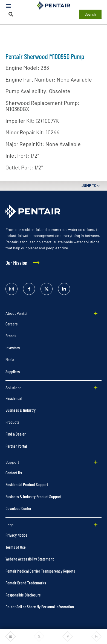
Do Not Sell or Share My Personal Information (40, 607)
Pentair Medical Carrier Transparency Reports (40, 571)
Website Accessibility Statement (30, 559)
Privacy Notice (16, 535)
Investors (13, 348)
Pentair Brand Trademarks (26, 583)
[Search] (11, 14)
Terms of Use (16, 547)
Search (90, 14)
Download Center (18, 508)
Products (12, 422)
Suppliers (13, 371)
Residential (14, 398)
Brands (11, 335)
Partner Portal (16, 446)
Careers (11, 324)
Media (10, 359)
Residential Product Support (27, 484)
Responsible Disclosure (23, 595)
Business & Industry (21, 410)
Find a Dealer (16, 434)
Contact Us (14, 472)
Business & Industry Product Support (33, 496)
